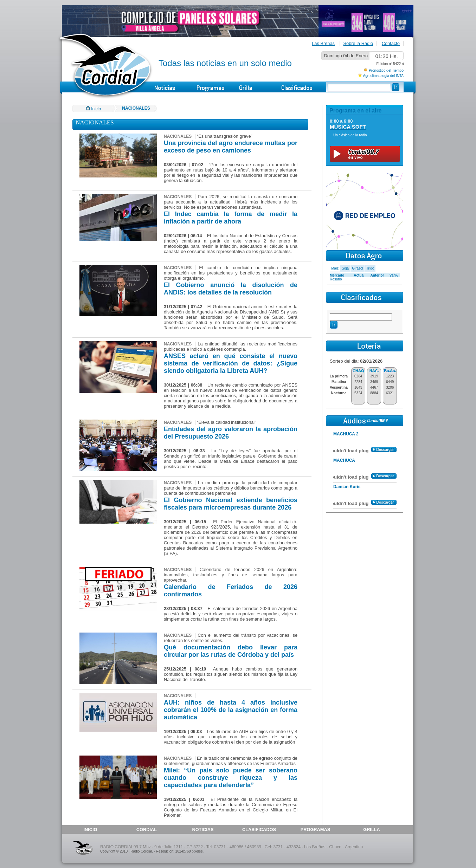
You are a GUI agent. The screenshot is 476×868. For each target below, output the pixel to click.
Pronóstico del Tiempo (386, 70)
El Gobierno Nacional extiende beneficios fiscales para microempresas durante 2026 (231, 504)
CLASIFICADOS (259, 830)
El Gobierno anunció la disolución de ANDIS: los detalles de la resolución (231, 289)
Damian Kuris (347, 487)
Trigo (370, 268)
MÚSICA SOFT (348, 127)
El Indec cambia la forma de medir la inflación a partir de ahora (231, 218)
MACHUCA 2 (346, 434)
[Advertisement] (365, 558)
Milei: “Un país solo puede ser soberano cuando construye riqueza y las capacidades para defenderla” (231, 778)
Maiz (335, 268)
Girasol (358, 268)
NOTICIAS (203, 830)
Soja (345, 268)
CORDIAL (147, 830)
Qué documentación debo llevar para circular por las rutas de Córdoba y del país (231, 651)
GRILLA (372, 830)
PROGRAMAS (316, 830)
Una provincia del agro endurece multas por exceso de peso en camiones (231, 147)
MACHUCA (344, 460)
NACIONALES (136, 108)
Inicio (93, 109)
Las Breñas (323, 43)
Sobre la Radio (358, 43)
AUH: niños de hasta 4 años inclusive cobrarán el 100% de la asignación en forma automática (231, 710)
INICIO (90, 830)
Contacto (391, 43)
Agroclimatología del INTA (383, 76)
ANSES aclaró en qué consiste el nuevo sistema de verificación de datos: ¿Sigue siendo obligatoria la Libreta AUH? (231, 363)
